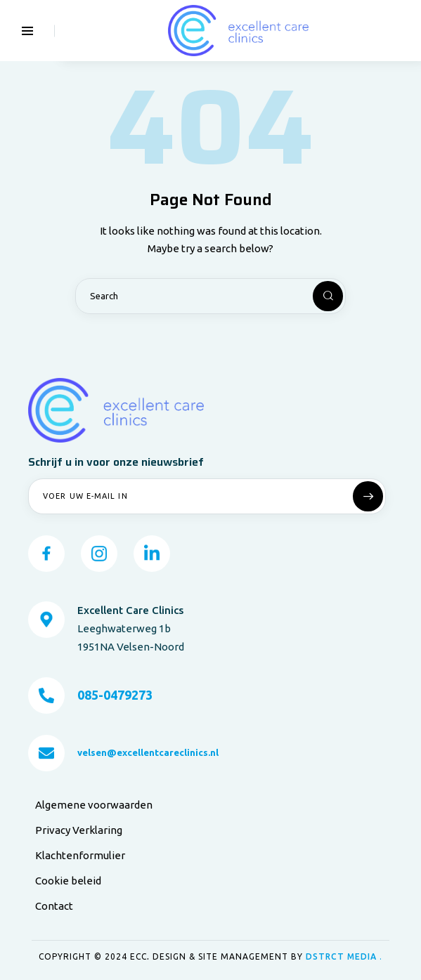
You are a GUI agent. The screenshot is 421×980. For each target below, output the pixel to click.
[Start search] (316, 297)
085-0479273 (115, 695)
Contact (54, 907)
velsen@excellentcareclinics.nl (148, 753)
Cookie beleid (68, 881)
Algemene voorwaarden (94, 805)
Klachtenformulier (80, 856)
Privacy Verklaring (79, 831)
